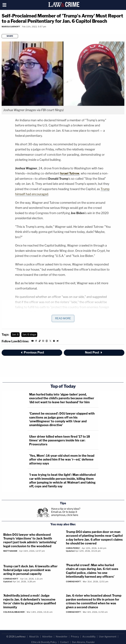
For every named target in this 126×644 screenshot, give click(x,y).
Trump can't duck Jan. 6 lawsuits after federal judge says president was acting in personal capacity (30, 570)
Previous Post (32, 352)
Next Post (94, 352)
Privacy (75, 637)
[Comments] (2, 31)
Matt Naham (10, 551)
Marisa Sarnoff (11, 27)
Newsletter (62, 637)
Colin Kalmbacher (14, 612)
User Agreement (108, 637)
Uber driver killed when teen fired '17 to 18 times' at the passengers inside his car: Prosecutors (60, 440)
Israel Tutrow (70, 173)
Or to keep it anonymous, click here (65, 513)
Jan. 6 (15, 335)
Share (10, 36)
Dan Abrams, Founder (83, 642)
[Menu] (5, 5)
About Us (34, 637)
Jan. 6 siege (29, 335)
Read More (63, 318)
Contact (64, 642)
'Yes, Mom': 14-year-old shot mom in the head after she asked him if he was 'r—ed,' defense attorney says (62, 460)
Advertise (47, 637)
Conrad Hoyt (11, 579)
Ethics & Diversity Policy (44, 642)
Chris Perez (73, 548)
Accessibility (89, 637)
